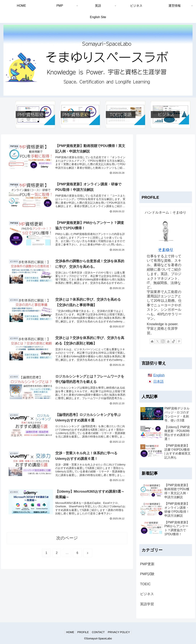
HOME (69, 632)
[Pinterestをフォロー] (179, 341)
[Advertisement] (166, 161)
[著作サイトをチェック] (152, 341)
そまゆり (166, 250)
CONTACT (99, 632)
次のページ (67, 543)
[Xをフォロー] (158, 341)
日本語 (158, 382)
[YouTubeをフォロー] (168, 341)
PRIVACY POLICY (120, 632)
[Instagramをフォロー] (163, 341)
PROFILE (83, 632)
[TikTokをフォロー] (174, 341)
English (159, 375)
